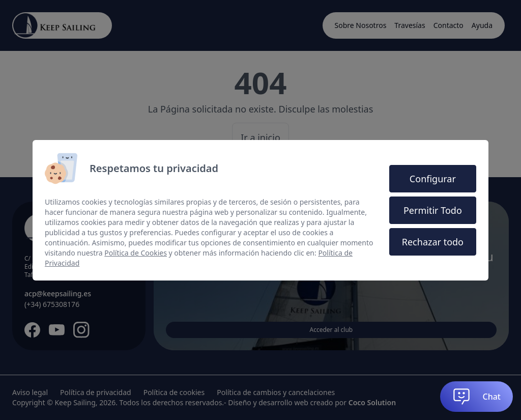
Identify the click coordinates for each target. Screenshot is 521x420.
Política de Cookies (136, 253)
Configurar (433, 179)
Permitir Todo (433, 210)
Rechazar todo (433, 242)
